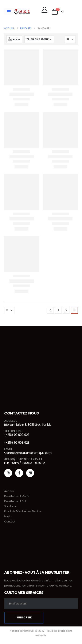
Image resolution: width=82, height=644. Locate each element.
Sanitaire (10, 506)
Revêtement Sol (15, 501)
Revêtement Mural (17, 496)
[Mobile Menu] (9, 12)
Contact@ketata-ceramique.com (28, 453)
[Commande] (39, 39)
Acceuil (9, 491)
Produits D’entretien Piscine (23, 511)
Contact (10, 522)
